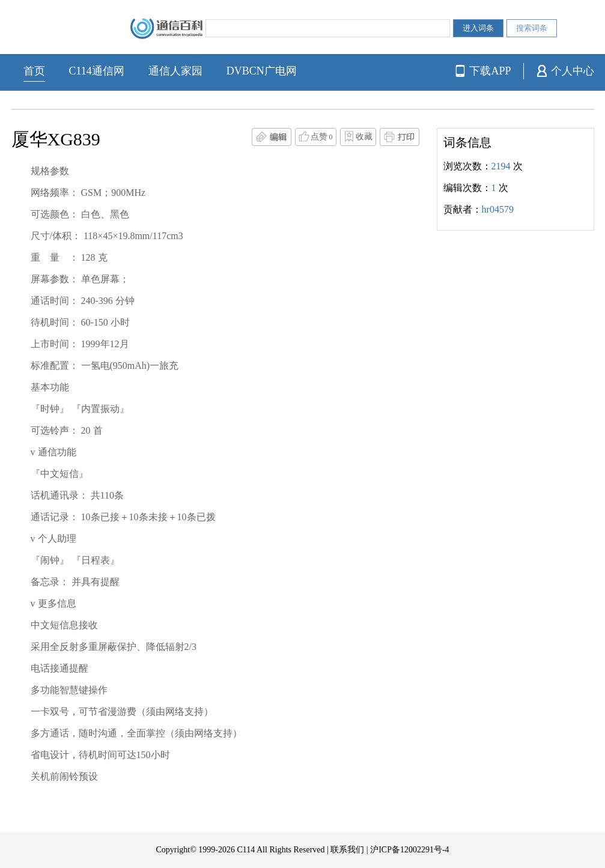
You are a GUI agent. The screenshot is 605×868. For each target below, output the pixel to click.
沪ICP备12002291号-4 (409, 850)
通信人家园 (175, 71)
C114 (246, 850)
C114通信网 (97, 71)
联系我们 (347, 850)
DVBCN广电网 (262, 71)
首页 (34, 71)
